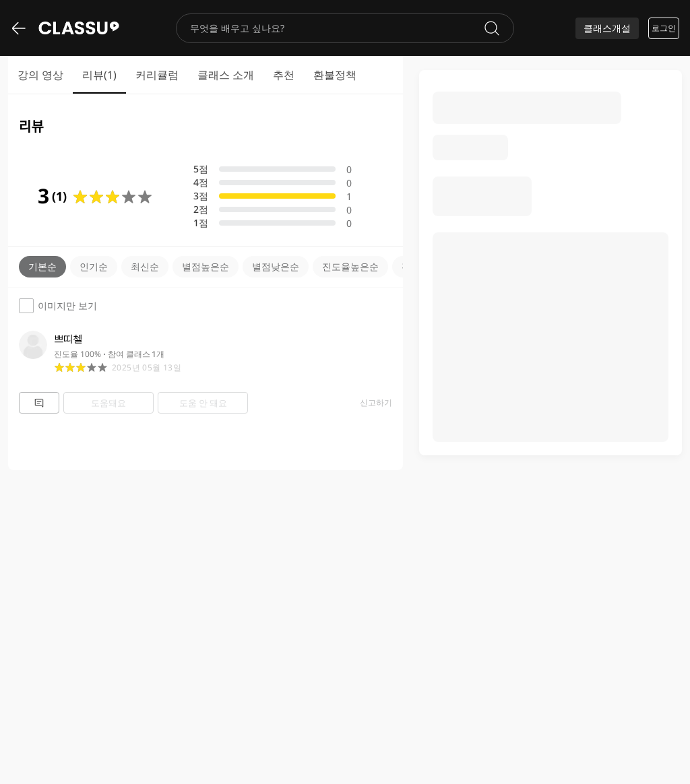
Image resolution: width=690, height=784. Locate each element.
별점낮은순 (276, 266)
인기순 (94, 266)
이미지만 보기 (58, 306)
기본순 (42, 266)
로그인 (664, 28)
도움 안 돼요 (203, 403)
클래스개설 (607, 28)
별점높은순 (206, 266)
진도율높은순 (350, 266)
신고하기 (376, 403)
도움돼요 (108, 403)
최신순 (145, 266)
